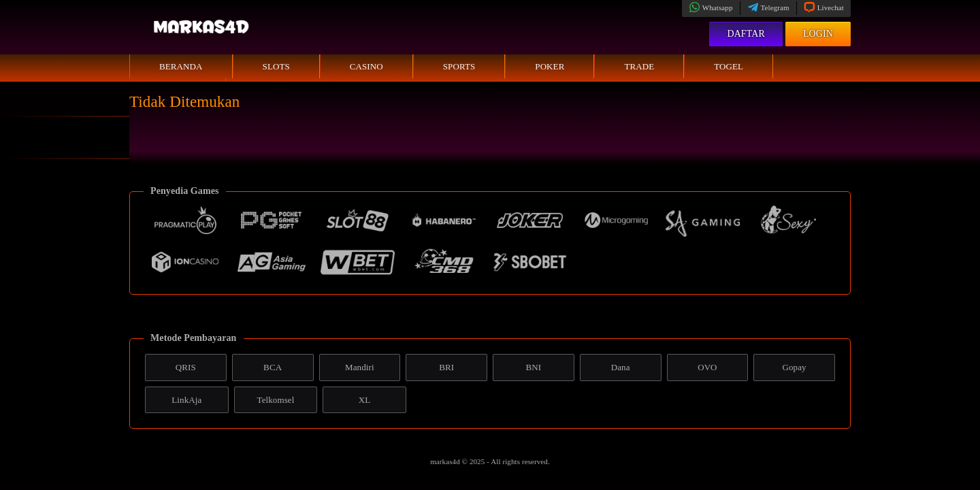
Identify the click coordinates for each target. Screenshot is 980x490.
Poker (550, 66)
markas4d (446, 461)
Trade (639, 66)
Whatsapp (711, 7)
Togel (729, 66)
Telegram (768, 7)
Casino (366, 66)
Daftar (746, 34)
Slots (276, 66)
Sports (459, 66)
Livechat (824, 7)
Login (818, 34)
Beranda (181, 66)
